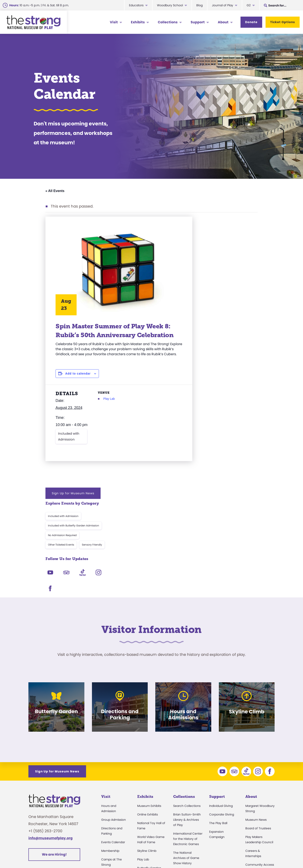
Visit (114, 22)
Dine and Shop (112, 815)
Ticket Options (283, 22)
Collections (168, 22)
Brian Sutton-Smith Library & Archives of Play (187, 736)
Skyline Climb (147, 767)
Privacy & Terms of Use (193, 854)
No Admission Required (210, 265)
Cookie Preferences (236, 854)
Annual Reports (256, 798)
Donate (251, 22)
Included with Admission (69, 457)
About (223, 22)
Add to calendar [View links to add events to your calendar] (78, 387)
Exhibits (138, 22)
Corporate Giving (222, 730)
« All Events (55, 191)
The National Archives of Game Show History (186, 774)
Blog (199, 5)
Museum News (256, 736)
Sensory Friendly (239, 275)
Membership (110, 767)
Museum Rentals (113, 806)
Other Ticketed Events (209, 275)
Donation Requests (115, 832)
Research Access (186, 788)
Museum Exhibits (149, 722)
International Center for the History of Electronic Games (188, 755)
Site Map (267, 854)
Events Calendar (113, 758)
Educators (136, 5)
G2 (249, 5)
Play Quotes (254, 815)
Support (198, 22)
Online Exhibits (148, 730)
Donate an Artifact (187, 810)
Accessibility (110, 789)
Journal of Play (223, 5)
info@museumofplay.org (50, 754)
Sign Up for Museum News (221, 223)
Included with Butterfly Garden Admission (221, 256)
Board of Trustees (258, 744)
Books (250, 806)
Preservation (182, 819)
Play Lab (103, 412)
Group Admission (114, 736)
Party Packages (112, 798)
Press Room (254, 789)
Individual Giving (221, 722)
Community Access (260, 781)
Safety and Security (115, 824)
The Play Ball (218, 739)
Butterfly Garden (149, 784)
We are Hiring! (54, 770)
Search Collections (187, 722)
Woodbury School (170, 5)
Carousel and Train (151, 793)
